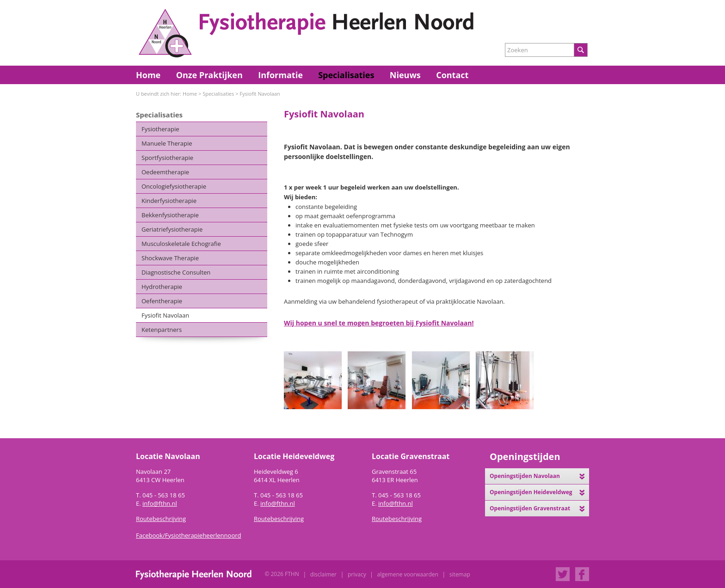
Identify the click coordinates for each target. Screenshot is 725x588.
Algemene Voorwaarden (408, 574)
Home (148, 75)
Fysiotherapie (160, 129)
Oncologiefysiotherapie (174, 186)
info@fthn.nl (160, 503)
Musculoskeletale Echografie (181, 244)
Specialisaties (346, 75)
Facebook (582, 574)
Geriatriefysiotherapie (172, 229)
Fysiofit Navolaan (260, 94)
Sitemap (460, 574)
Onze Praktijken (209, 75)
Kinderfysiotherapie (169, 201)
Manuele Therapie (167, 143)
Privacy (357, 574)
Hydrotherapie (162, 287)
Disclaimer (323, 574)
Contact (452, 75)
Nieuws (405, 75)
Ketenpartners (162, 330)
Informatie (280, 75)
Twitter (563, 574)
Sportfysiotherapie (167, 158)
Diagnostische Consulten (176, 272)
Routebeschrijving (279, 519)
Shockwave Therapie (170, 258)
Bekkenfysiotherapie (170, 215)
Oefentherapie (162, 301)
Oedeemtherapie (165, 172)
